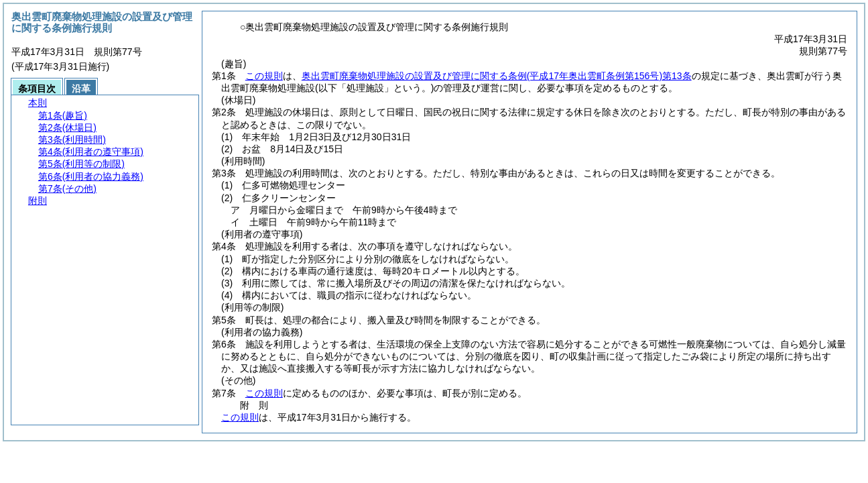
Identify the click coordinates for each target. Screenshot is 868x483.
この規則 (264, 76)
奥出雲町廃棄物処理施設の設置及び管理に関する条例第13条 (497, 76)
